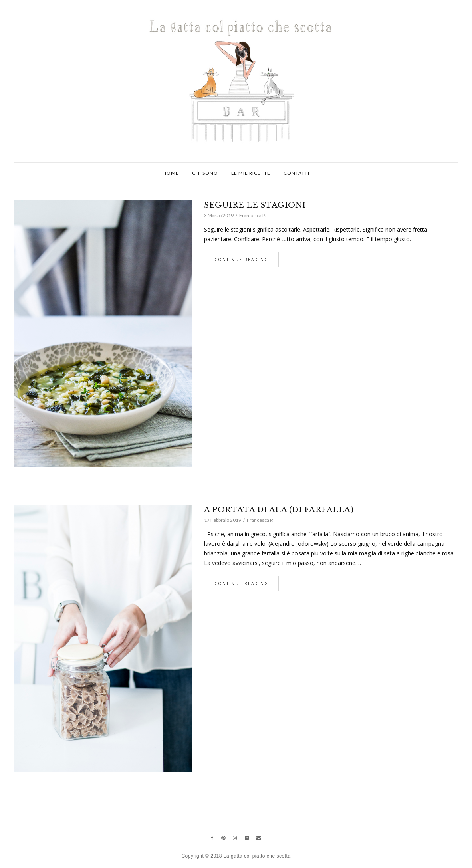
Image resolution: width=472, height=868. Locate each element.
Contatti (296, 173)
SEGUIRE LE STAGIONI (255, 205)
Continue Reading (241, 260)
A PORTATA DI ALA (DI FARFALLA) (279, 510)
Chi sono (205, 173)
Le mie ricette (251, 173)
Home (171, 173)
